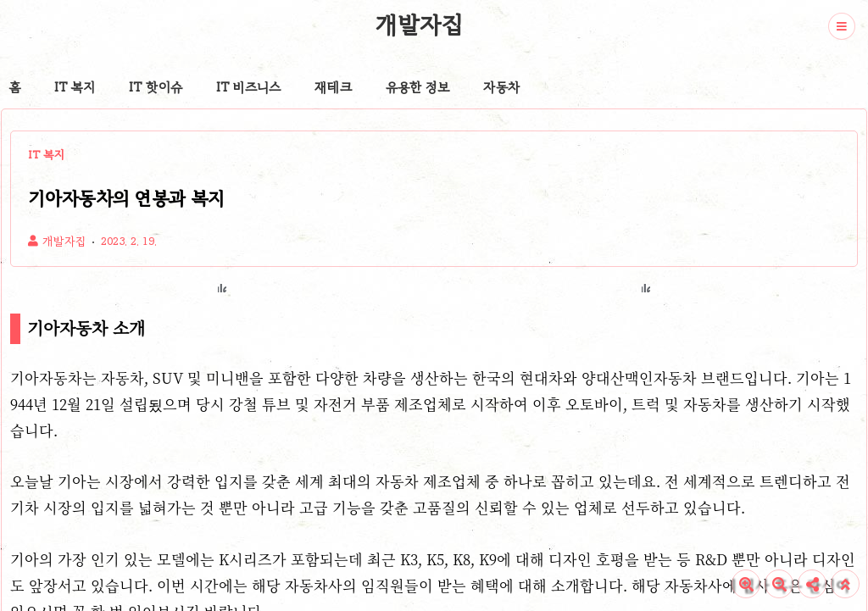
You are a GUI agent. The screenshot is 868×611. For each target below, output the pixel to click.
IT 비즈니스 (248, 87)
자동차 (502, 87)
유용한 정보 (417, 87)
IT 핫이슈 (156, 87)
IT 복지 (75, 87)
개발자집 (419, 25)
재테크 (333, 87)
